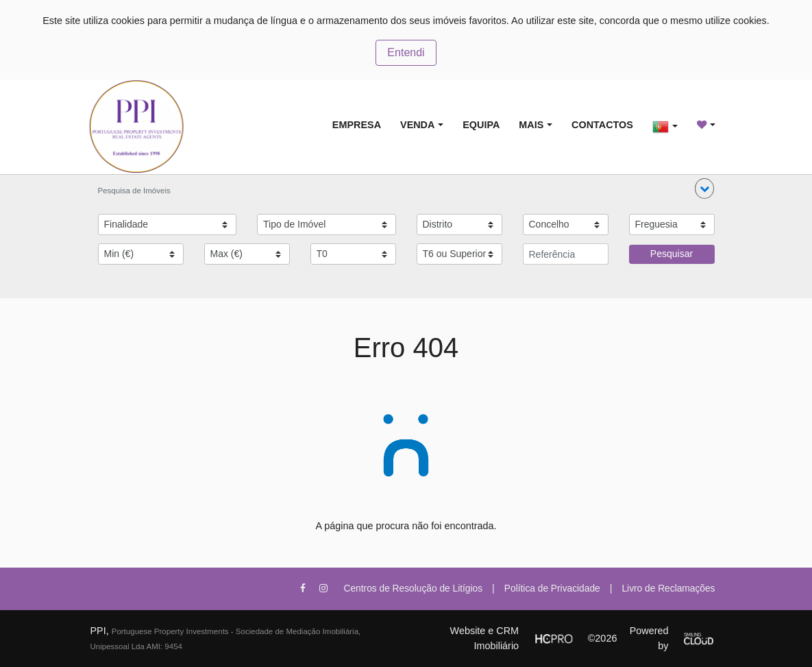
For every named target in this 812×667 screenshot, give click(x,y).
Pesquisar (672, 254)
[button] (704, 189)
